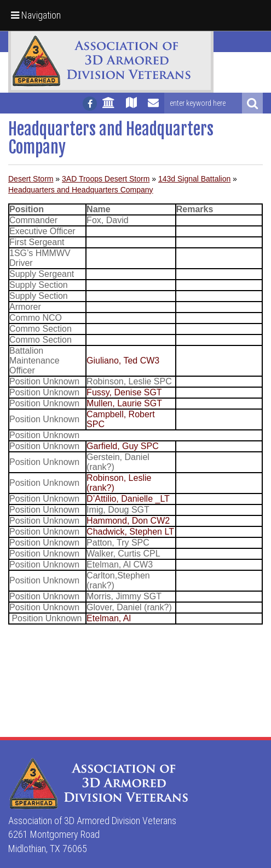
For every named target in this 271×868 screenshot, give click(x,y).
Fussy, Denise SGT (124, 392)
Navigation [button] (36, 15)
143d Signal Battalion (194, 179)
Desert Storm (31, 179)
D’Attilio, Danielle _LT (128, 499)
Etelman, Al (109, 618)
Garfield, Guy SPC (123, 446)
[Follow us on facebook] (90, 104)
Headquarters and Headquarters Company (81, 190)
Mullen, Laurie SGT (124, 403)
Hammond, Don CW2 (128, 521)
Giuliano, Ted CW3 (123, 361)
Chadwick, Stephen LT (130, 532)
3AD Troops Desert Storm (106, 179)
